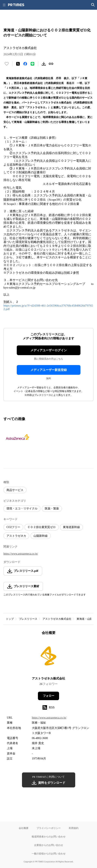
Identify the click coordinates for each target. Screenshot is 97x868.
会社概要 (24, 828)
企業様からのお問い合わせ (49, 845)
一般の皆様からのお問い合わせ (49, 854)
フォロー (49, 696)
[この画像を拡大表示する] (18, 438)
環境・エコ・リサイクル (22, 509)
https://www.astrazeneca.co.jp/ (21, 554)
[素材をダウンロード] (44, 64)
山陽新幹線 (41, 536)
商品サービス (15, 490)
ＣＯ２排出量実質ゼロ (42, 527)
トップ (10, 619)
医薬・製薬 (52, 509)
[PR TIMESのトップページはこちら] (16, 5)
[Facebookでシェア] (25, 64)
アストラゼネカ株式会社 (57, 619)
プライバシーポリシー (49, 828)
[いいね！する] (7, 64)
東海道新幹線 (71, 527)
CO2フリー (13, 527)
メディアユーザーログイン (49, 350)
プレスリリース (28, 619)
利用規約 (74, 828)
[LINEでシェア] (32, 64)
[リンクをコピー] (51, 64)
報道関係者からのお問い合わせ (49, 837)
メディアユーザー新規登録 (49, 370)
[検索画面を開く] (93, 5)
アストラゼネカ (16, 536)
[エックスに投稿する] (18, 64)
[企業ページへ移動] (48, 657)
